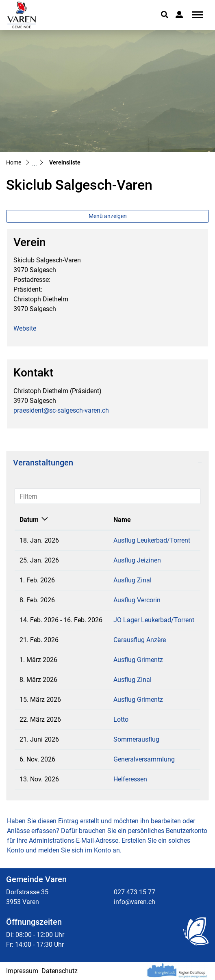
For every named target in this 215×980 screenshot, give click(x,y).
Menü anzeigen (108, 216)
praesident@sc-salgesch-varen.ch (61, 410)
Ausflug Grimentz (138, 660)
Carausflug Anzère (140, 640)
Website (25, 328)
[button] (165, 15)
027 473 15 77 (135, 892)
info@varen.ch (135, 902)
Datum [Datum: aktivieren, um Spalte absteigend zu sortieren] (29, 520)
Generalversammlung (144, 759)
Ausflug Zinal (132, 580)
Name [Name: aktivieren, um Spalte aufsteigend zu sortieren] (122, 520)
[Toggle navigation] (195, 15)
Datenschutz (60, 971)
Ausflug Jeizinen (137, 560)
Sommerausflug (136, 739)
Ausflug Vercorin (137, 600)
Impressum (22, 971)
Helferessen (130, 779)
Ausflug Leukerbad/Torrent (152, 540)
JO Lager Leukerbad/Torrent (154, 620)
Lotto (121, 719)
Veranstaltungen (43, 463)
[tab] (107, 463)
